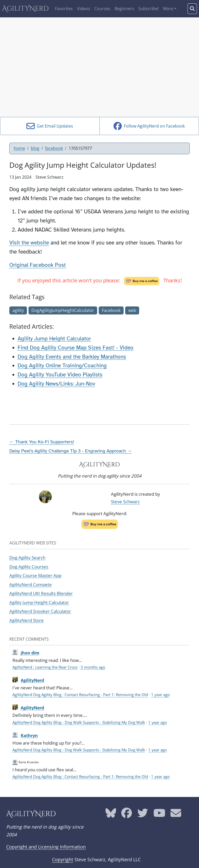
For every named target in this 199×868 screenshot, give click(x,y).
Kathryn (29, 736)
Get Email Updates (50, 126)
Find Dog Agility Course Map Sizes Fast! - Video (76, 348)
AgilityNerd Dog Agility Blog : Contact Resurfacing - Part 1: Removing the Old (80, 695)
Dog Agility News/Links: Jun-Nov (56, 384)
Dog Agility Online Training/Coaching (62, 366)
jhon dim (30, 653)
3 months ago (93, 667)
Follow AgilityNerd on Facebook (149, 126)
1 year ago (160, 695)
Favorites (64, 9)
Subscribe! (149, 9)
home (19, 148)
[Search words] (192, 9)
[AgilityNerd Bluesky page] (111, 815)
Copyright (63, 859)
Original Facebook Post (38, 265)
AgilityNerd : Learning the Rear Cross (45, 667)
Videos (84, 9)
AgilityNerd (25, 9)
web (132, 310)
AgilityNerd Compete (31, 584)
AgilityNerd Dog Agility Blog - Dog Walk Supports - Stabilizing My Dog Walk (79, 722)
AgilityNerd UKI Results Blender (41, 593)
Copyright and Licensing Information (46, 847)
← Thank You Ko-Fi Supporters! (42, 442)
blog (35, 148)
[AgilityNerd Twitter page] (143, 815)
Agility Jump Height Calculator (54, 339)
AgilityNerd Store (27, 620)
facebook (54, 148)
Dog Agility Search (27, 558)
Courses (102, 9)
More (168, 9)
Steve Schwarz (125, 502)
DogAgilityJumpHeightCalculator (63, 310)
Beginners (124, 9)
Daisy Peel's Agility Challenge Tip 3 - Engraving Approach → (71, 451)
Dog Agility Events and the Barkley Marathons (72, 357)
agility (18, 310)
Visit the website (29, 243)
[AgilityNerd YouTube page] (159, 815)
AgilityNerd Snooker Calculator (40, 611)
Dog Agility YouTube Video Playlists (60, 375)
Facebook (111, 310)
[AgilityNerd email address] (176, 815)
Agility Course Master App (35, 575)
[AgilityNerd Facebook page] (127, 815)
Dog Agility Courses (29, 567)
